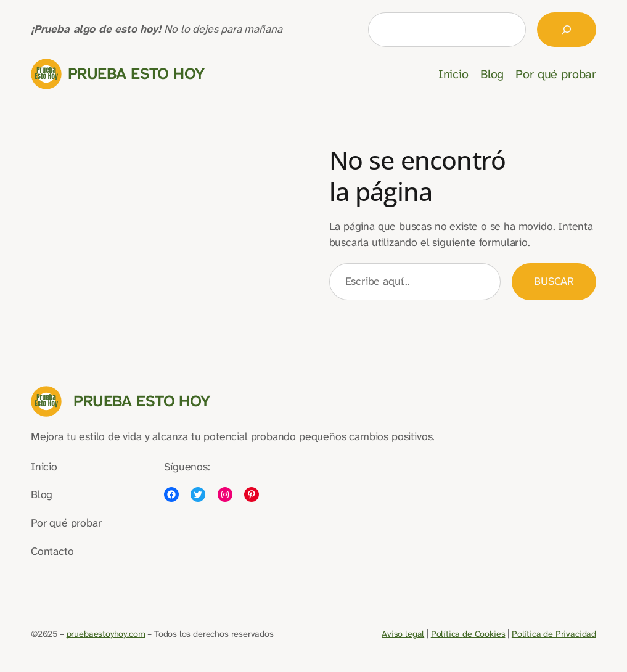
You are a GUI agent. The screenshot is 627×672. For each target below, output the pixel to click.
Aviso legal (403, 634)
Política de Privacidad (554, 634)
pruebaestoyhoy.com (106, 634)
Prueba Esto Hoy (136, 74)
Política (447, 634)
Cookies (489, 634)
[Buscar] (567, 30)
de (467, 634)
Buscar (554, 281)
